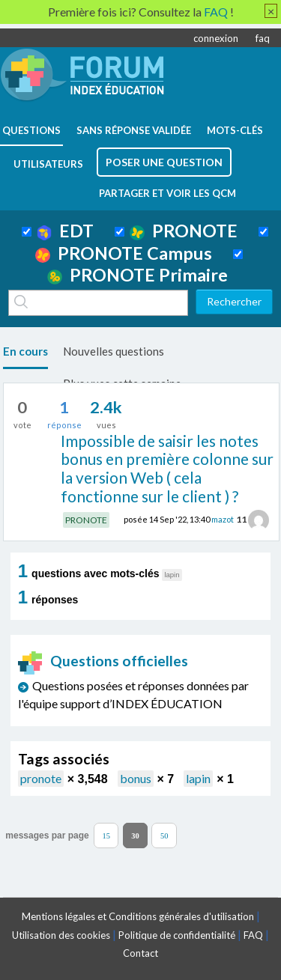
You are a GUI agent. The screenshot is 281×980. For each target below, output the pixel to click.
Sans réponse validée (134, 130)
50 (164, 835)
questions (31, 130)
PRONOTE (184, 231)
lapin (198, 778)
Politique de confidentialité (177, 935)
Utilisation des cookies (61, 935)
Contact (140, 953)
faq (263, 38)
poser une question (164, 162)
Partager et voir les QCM (167, 193)
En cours (25, 351)
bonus (136, 778)
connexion (216, 38)
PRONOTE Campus (124, 253)
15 (106, 835)
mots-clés (235, 130)
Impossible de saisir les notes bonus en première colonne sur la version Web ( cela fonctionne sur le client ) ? (167, 468)
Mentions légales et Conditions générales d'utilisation (138, 916)
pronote (41, 778)
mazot (223, 519)
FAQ (253, 935)
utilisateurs (48, 164)
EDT (66, 231)
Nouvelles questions (114, 351)
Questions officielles (103, 661)
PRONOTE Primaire (138, 275)
